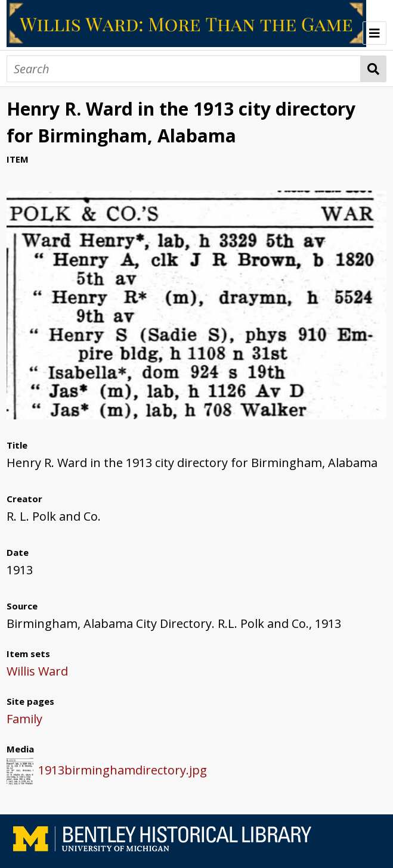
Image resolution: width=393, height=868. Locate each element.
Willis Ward (37, 671)
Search (374, 69)
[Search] (184, 69)
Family (24, 719)
